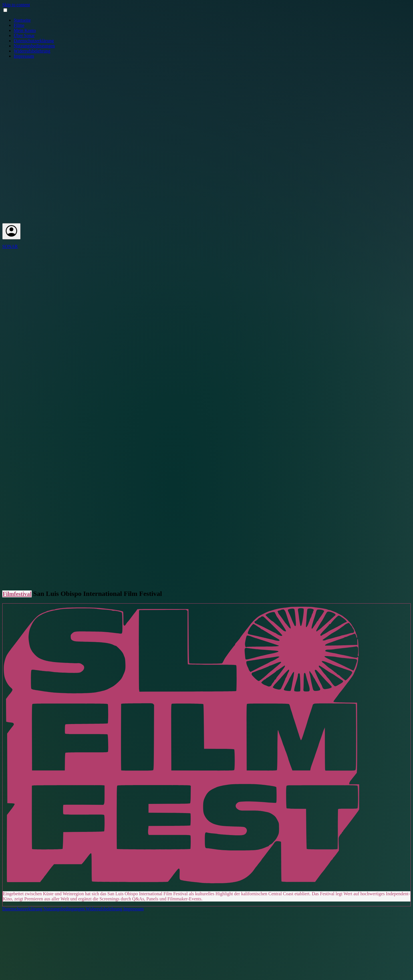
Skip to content (16, 5)
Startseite (22, 20)
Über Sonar (24, 36)
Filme (19, 25)
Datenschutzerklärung (34, 41)
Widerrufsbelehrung (32, 51)
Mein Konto (25, 30)
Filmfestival (17, 594)
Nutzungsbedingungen (34, 46)
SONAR (10, 246)
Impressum (24, 56)
